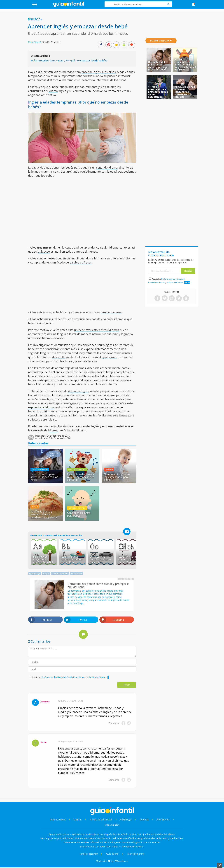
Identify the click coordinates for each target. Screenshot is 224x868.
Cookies (78, 820)
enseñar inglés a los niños (99, 72)
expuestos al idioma (41, 407)
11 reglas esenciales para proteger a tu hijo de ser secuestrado (158, 92)
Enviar (127, 685)
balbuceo (44, 251)
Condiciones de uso (76, 677)
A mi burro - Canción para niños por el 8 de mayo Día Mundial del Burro (185, 65)
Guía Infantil (113, 854)
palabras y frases (81, 262)
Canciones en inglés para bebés (79, 514)
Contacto (144, 820)
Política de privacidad (101, 820)
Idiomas (54, 430)
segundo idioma (107, 167)
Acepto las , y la (69, 677)
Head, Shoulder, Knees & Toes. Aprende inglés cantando (81, 477)
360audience (121, 861)
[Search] (168, 4)
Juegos (46, 573)
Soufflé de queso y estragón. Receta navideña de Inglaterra (44, 514)
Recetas (35, 507)
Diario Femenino (136, 854)
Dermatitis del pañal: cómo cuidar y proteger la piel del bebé (158, 66)
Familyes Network (89, 854)
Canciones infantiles (77, 469)
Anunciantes (163, 820)
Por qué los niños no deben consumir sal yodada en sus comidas (185, 92)
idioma (53, 91)
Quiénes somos (58, 820)
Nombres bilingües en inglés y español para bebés (117, 477)
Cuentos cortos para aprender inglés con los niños (44, 477)
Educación (35, 19)
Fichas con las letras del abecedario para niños (56, 535)
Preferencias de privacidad (54, 677)
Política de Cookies (98, 677)
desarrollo (59, 357)
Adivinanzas (77, 573)
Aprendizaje (35, 573)
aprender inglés (78, 391)
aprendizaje (109, 357)
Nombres (109, 469)
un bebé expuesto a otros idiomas (97, 330)
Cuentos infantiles (40, 469)
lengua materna (111, 312)
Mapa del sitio (112, 825)
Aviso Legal (126, 820)
